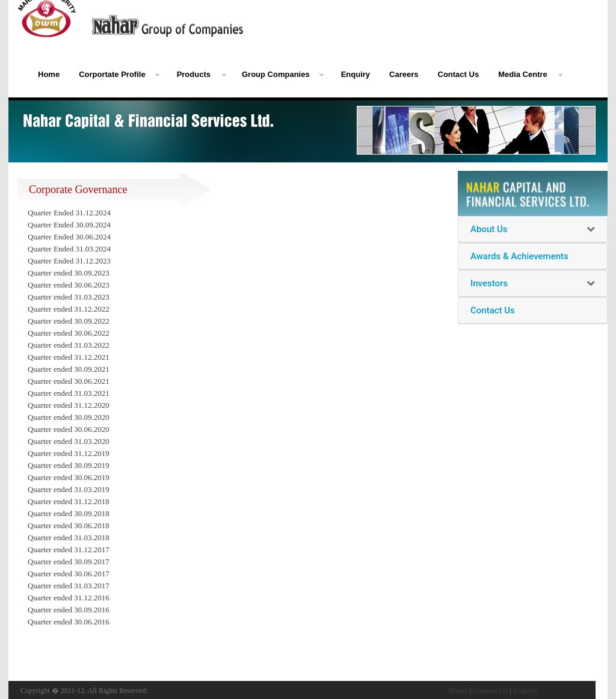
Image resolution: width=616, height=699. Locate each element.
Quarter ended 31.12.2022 (69, 309)
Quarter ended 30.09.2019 (69, 465)
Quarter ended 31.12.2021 (69, 357)
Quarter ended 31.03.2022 (69, 345)
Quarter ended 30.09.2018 (69, 513)
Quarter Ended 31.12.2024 (69, 213)
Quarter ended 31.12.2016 (69, 598)
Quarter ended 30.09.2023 (69, 273)
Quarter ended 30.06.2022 (69, 333)
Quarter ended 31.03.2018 (69, 537)
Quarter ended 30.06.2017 (69, 574)
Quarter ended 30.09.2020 (69, 417)
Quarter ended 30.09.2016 (69, 610)
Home (49, 74)
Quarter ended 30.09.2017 (69, 562)
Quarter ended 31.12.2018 (69, 501)
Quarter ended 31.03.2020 (69, 441)
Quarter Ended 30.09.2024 (69, 225)
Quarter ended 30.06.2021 (69, 381)
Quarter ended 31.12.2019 (69, 453)
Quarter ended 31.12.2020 (69, 405)
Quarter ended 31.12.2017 (69, 550)
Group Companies (276, 74)
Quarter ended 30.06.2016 (69, 622)
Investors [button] (489, 283)
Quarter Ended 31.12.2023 (69, 261)
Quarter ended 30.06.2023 (69, 285)
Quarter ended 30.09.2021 (69, 369)
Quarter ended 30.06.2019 (69, 477)
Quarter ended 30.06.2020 (69, 429)
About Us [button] (489, 229)
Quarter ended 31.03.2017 (69, 586)
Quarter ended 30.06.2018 (69, 525)
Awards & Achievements (519, 256)
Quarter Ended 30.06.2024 (69, 237)
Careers (404, 74)
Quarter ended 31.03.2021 (69, 393)
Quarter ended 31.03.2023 (69, 297)
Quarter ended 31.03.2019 (69, 489)
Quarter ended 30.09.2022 (69, 321)
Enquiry (356, 74)
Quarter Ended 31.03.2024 (69, 249)
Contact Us (459, 74)
